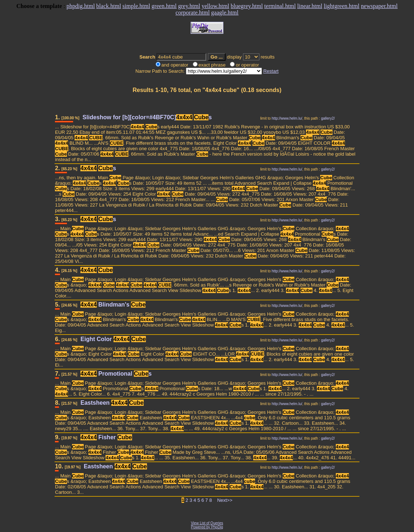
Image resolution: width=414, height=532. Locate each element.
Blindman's (113, 305)
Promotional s (116, 374)
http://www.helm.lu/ (287, 118)
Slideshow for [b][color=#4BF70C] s (147, 117)
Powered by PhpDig (207, 527)
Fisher (106, 437)
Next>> (225, 500)
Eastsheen (112, 403)
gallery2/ (328, 118)
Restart (271, 71)
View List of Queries (207, 523)
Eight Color (113, 339)
